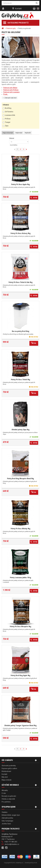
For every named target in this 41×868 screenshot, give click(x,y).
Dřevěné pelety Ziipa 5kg (21, 430)
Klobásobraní (6, 771)
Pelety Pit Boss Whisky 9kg (20, 529)
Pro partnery (6, 802)
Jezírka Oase (6, 824)
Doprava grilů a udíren (9, 768)
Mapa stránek (7, 780)
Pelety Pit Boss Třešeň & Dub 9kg (21, 282)
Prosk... (6, 94)
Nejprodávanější (8, 133)
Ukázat (12, 138)
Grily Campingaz (7, 821)
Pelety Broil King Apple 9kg (20, 675)
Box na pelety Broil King (21, 331)
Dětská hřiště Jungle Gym (11, 815)
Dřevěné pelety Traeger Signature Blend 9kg (20, 725)
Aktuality (5, 790)
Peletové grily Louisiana (11, 92)
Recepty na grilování (9, 796)
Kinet (35, 863)
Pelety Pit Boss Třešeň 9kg (20, 379)
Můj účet (5, 777)
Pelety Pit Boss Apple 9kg (20, 184)
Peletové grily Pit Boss (11, 90)
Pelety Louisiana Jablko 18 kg (20, 577)
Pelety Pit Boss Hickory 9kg (21, 233)
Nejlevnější (19, 133)
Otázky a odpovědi (8, 799)
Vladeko (5, 812)
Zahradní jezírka (7, 818)
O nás (4, 793)
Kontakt (18, 9)
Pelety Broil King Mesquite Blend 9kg (20, 478)
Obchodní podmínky (9, 766)
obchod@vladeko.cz (12, 844)
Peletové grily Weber (10, 88)
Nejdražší (28, 133)
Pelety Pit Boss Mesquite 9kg (20, 626)
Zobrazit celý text (10, 98)
